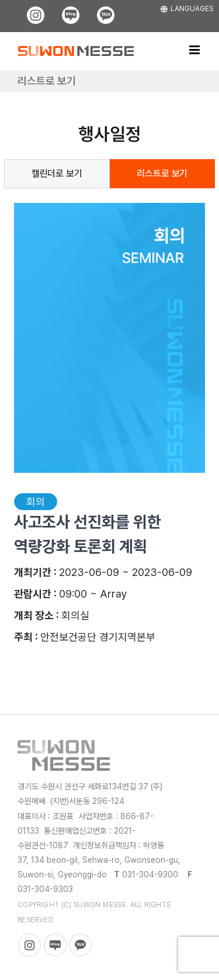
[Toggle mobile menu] (195, 50)
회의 (36, 502)
